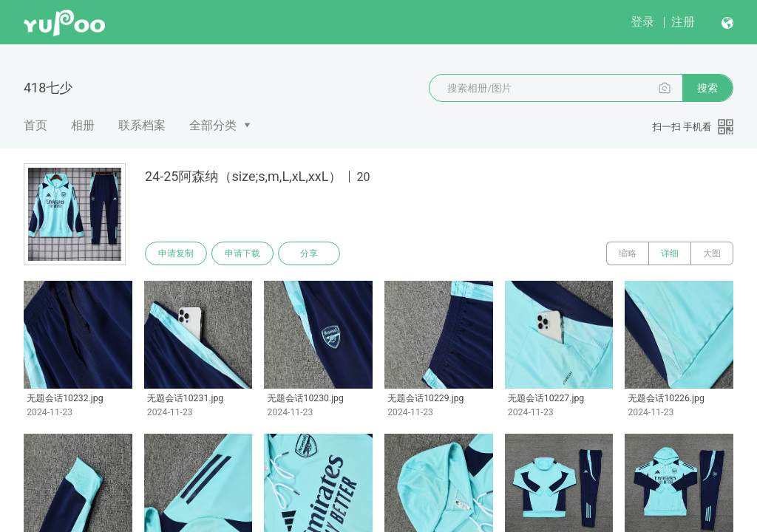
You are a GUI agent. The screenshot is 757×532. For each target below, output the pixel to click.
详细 (670, 253)
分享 (309, 253)
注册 (683, 22)
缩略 (628, 253)
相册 (83, 125)
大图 (712, 253)
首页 (35, 125)
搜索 (707, 88)
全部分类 (213, 125)
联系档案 (142, 125)
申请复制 (176, 253)
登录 (642, 22)
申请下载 (242, 253)
